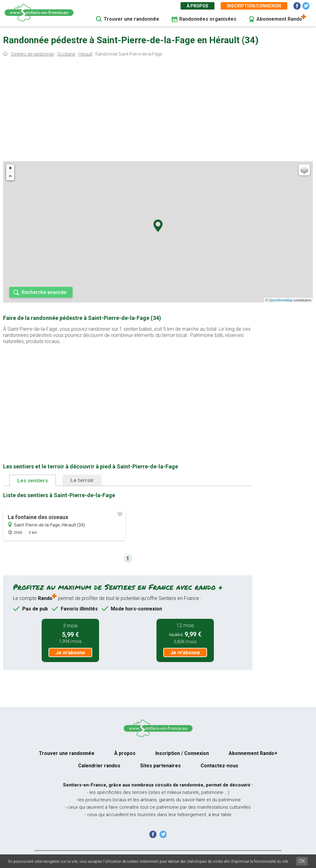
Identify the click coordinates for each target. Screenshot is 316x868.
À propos (197, 6)
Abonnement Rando (279, 19)
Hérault (85, 54)
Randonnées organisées (208, 19)
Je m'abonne (70, 653)
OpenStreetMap (281, 300)
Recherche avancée (44, 292)
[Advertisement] (158, 111)
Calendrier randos (99, 766)
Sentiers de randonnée (32, 54)
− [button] (10, 176)
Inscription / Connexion (182, 753)
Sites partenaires (160, 766)
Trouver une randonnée (131, 19)
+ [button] (10, 168)
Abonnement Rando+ (253, 753)
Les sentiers (33, 480)
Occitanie (66, 54)
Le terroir (82, 480)
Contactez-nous (219, 766)
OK (302, 861)
